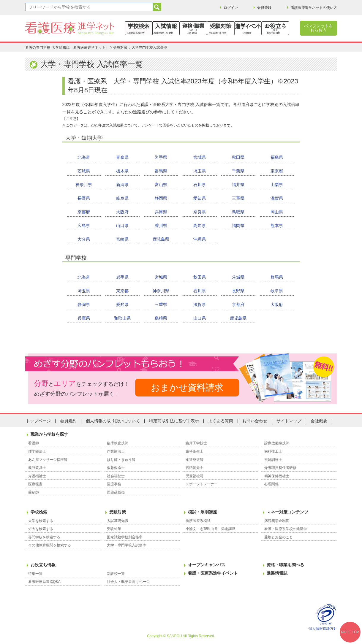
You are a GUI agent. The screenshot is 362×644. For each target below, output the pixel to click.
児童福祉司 (195, 476)
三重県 (238, 198)
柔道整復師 (195, 460)
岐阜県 (122, 198)
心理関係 (271, 484)
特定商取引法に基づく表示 (174, 421)
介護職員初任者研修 (280, 468)
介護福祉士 (37, 476)
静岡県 (161, 198)
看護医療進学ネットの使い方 (314, 8)
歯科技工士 (273, 451)
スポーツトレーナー (202, 484)
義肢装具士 (37, 468)
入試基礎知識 (118, 521)
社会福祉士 (116, 476)
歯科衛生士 (195, 451)
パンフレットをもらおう (318, 28)
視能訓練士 (273, 460)
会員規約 (68, 421)
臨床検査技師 (118, 443)
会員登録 (264, 8)
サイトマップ (289, 421)
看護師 (34, 443)
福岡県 (238, 226)
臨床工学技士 (196, 443)
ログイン (231, 8)
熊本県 (277, 226)
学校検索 (39, 512)
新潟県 (122, 185)
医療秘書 (35, 484)
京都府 (84, 212)
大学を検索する (41, 521)
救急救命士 (116, 468)
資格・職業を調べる (285, 565)
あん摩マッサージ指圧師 (48, 460)
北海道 (84, 157)
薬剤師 (34, 492)
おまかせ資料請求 (187, 387)
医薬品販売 (116, 492)
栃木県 (122, 171)
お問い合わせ (255, 421)
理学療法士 (37, 451)
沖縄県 (200, 239)
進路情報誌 (277, 573)
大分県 (84, 239)
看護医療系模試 (198, 521)
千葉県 (238, 171)
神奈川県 (84, 185)
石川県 (200, 185)
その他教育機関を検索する (50, 545)
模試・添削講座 (203, 512)
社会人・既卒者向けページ (128, 582)
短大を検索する (41, 529)
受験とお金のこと (279, 537)
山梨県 (277, 185)
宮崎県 (122, 239)
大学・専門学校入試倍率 (127, 545)
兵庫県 (161, 212)
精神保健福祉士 (277, 476)
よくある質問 (221, 421)
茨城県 (84, 171)
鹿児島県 (161, 239)
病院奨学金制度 (277, 521)
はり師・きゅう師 (121, 460)
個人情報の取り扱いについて (113, 421)
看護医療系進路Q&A (44, 582)
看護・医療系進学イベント (213, 573)
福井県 (238, 185)
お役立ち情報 (43, 565)
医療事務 (114, 484)
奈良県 (200, 212)
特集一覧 (35, 574)
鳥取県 (238, 212)
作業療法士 (116, 451)
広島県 (84, 226)
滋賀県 (277, 198)
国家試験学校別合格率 (125, 537)
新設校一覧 (116, 574)
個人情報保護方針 (323, 629)
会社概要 (319, 421)
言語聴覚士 (195, 468)
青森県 (122, 157)
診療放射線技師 (277, 443)
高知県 (200, 226)
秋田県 (238, 157)
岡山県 (277, 212)
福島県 (277, 157)
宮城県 (200, 157)
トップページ (38, 421)
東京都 (277, 171)
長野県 (84, 198)
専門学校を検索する (44, 537)
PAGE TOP (350, 632)
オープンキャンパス (207, 565)
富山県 (161, 185)
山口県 (122, 226)
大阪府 (122, 212)
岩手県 (161, 157)
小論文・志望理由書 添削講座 (211, 529)
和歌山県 (122, 318)
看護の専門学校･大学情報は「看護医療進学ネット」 (67, 47)
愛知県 (200, 198)
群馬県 (161, 171)
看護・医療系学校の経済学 (286, 529)
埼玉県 (200, 171)
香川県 (161, 226)
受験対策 (120, 47)
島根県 (161, 318)
